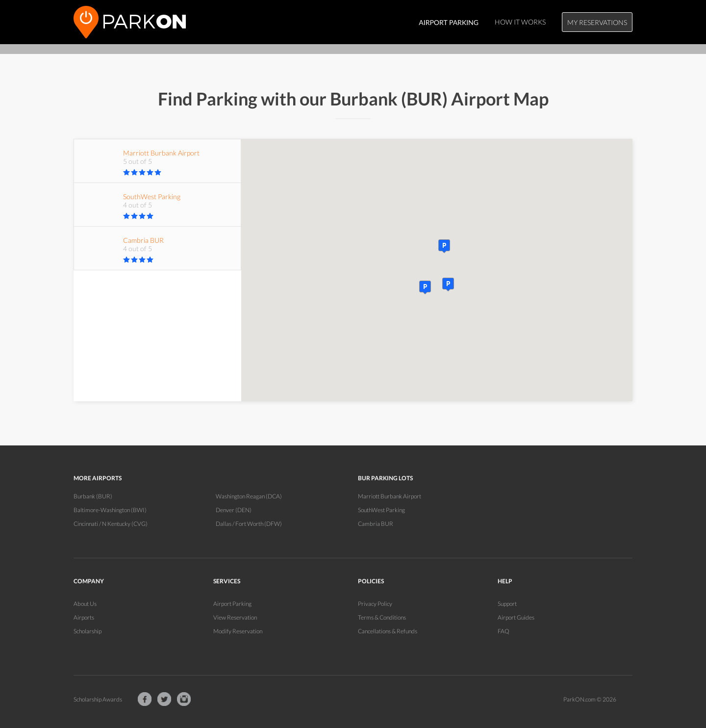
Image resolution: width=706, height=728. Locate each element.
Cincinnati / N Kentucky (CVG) (111, 524)
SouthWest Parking (381, 510)
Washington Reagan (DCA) (249, 496)
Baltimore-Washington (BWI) (110, 510)
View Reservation (235, 617)
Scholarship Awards (98, 699)
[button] (448, 285)
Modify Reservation (238, 631)
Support (507, 604)
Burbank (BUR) (93, 496)
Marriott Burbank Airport (390, 496)
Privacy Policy (375, 604)
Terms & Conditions (382, 617)
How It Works (520, 22)
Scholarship (88, 631)
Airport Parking (232, 604)
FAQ (504, 631)
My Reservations (597, 22)
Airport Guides (516, 617)
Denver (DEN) (234, 510)
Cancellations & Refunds (388, 631)
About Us (85, 604)
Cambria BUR (376, 524)
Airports (84, 617)
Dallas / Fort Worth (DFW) (249, 524)
